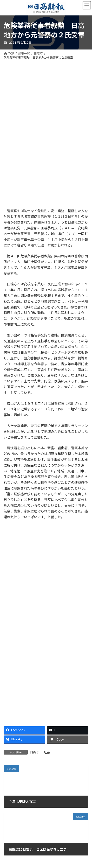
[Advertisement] (46, 103)
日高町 (34, 752)
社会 (47, 752)
